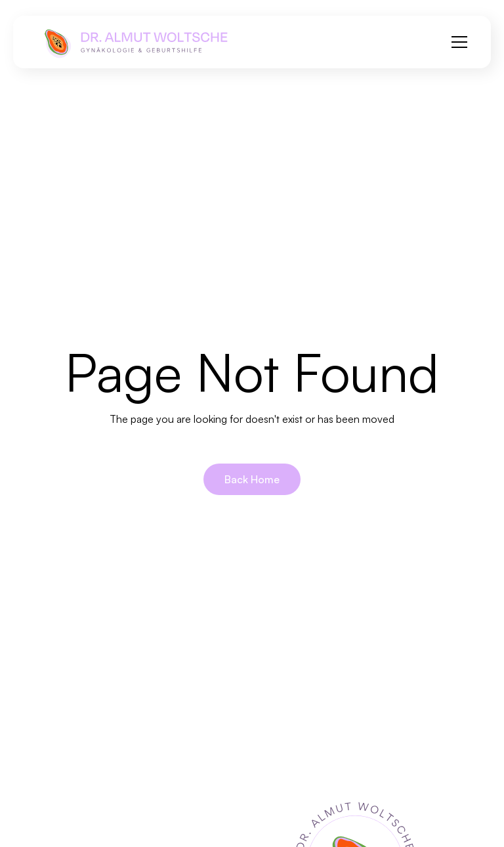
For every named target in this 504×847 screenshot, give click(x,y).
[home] (135, 42)
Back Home (252, 479)
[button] (457, 42)
